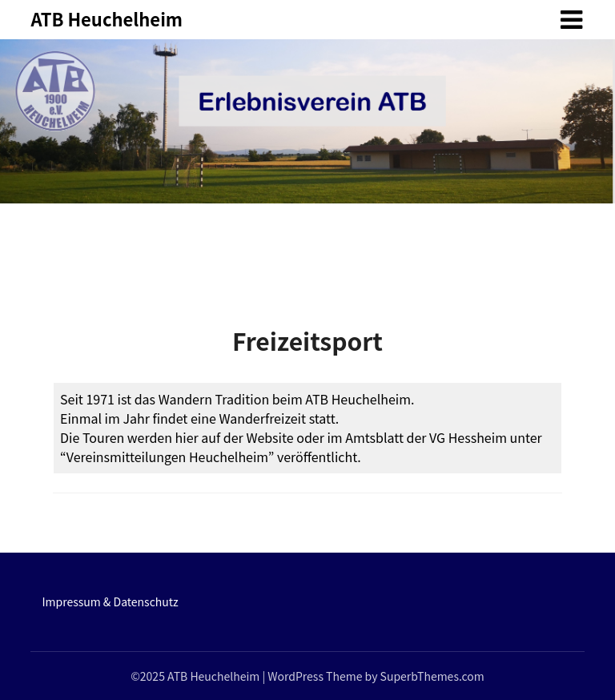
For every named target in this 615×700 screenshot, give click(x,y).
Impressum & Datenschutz (110, 601)
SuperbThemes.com (432, 676)
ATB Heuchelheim (107, 18)
